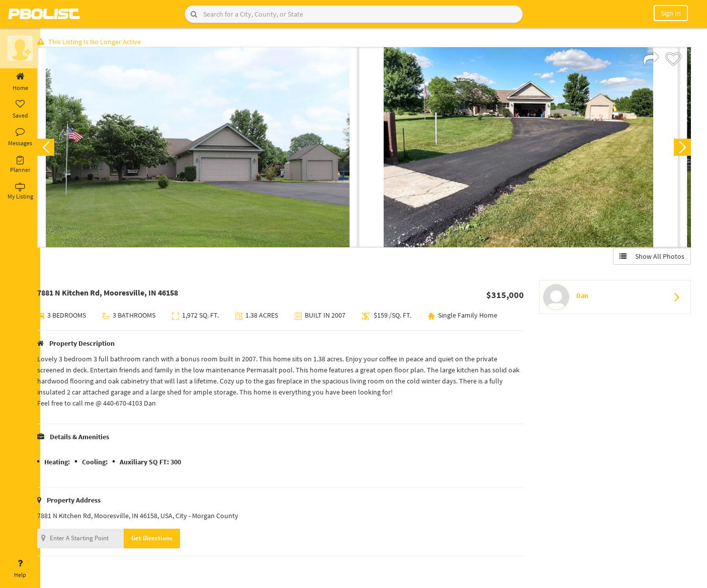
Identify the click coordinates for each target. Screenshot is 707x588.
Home (20, 82)
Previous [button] (56, 149)
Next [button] (681, 149)
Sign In (671, 13)
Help (20, 569)
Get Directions (162, 540)
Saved (20, 110)
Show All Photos (650, 258)
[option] (208, 149)
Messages (20, 137)
